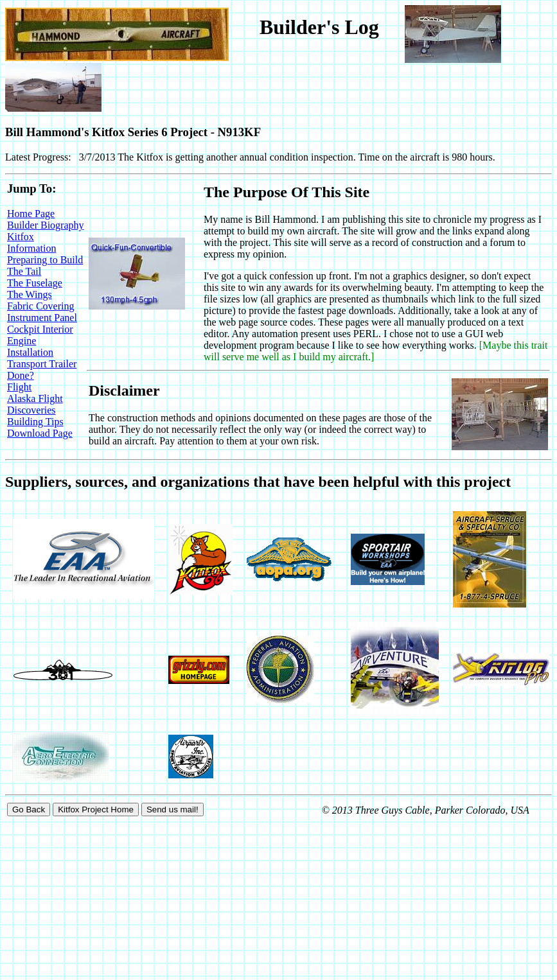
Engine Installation (30, 346)
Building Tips (35, 422)
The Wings (30, 294)
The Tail (24, 271)
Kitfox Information (31, 242)
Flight (19, 387)
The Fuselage (35, 283)
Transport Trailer (42, 364)
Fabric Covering (40, 306)
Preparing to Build (45, 260)
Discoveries (31, 410)
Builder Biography (46, 225)
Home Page (31, 214)
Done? (21, 375)
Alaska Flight (35, 398)
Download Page (40, 433)
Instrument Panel (42, 318)
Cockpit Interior (40, 329)
